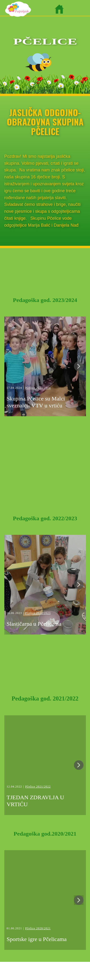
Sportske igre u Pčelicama (37, 939)
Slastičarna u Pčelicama (34, 624)
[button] (79, 366)
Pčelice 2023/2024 (38, 388)
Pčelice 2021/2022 (38, 787)
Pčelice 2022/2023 (38, 613)
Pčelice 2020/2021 (38, 928)
